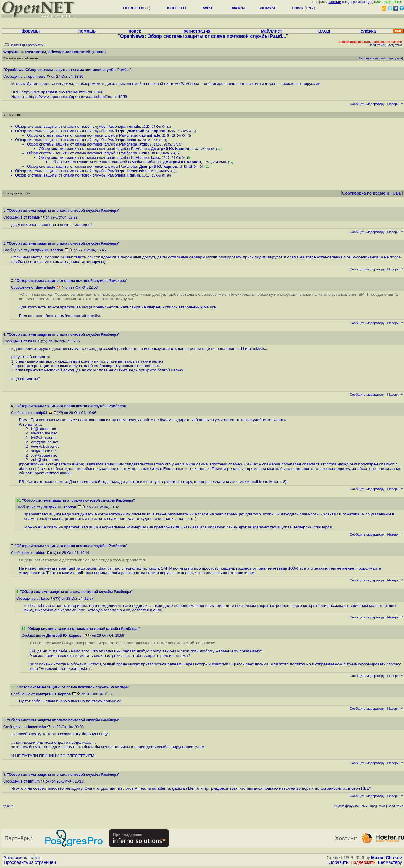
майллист (272, 31)
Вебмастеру (390, 862)
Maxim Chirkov (387, 858)
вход (347, 2)
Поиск (297, 8)
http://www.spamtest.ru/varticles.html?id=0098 (62, 92)
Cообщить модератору (367, 104)
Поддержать (363, 862)
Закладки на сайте (22, 858)
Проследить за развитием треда (380, 58)
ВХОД (324, 31)
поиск (135, 31)
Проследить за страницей (30, 862)
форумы (31, 31)
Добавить (339, 862)
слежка (368, 31)
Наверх (393, 104)
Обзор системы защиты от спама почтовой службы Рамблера (70, 126)
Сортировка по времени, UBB (372, 193)
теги (310, 8)
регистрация (363, 2)
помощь (87, 31)
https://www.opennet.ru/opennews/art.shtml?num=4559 (78, 97)
